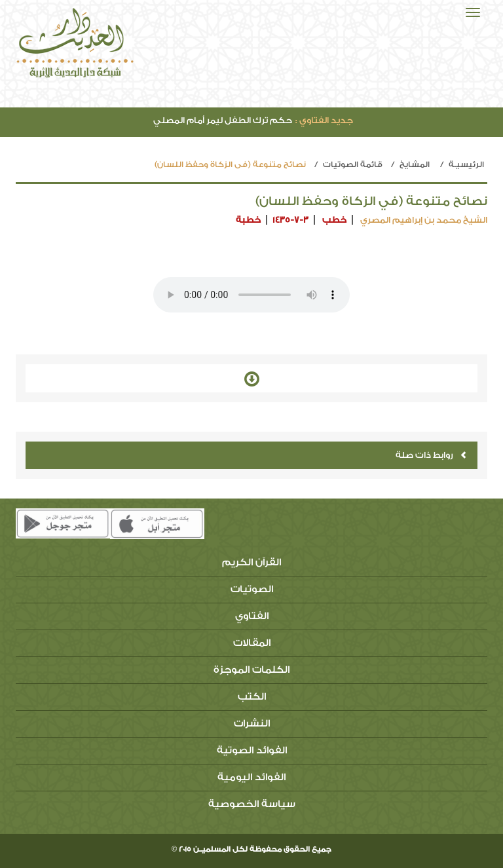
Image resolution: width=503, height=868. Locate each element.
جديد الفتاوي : (324, 120)
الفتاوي (252, 616)
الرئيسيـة (466, 164)
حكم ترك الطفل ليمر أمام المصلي (253, 120)
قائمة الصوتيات (353, 164)
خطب (334, 220)
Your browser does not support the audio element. (251, 295)
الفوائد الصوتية (252, 750)
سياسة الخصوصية (252, 804)
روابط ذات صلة (431, 455)
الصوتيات (252, 589)
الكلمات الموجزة (251, 670)
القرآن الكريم (251, 562)
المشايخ (415, 164)
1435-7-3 (290, 220)
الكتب (252, 697)
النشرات (252, 724)
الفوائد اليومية (251, 777)
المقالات (252, 643)
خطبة (248, 220)
